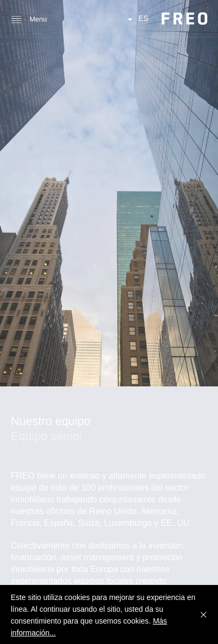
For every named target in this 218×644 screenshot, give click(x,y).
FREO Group (185, 19)
